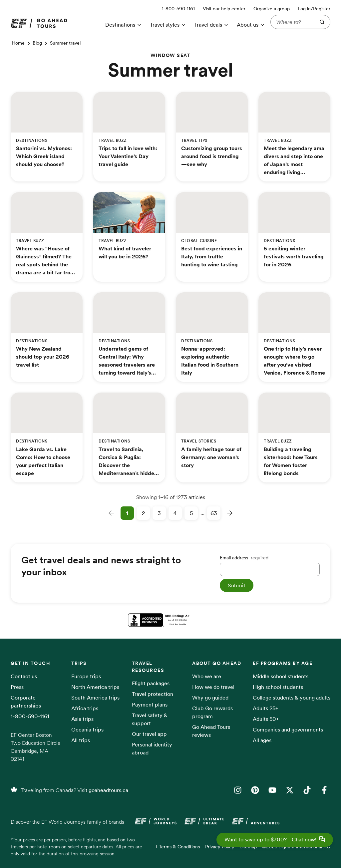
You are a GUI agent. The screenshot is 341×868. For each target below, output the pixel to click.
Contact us (24, 676)
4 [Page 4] (175, 513)
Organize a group (272, 9)
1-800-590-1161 (30, 716)
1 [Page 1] (127, 513)
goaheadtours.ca (108, 790)
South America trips (95, 698)
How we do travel (213, 687)
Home (18, 43)
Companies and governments (288, 729)
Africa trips (85, 708)
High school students (278, 687)
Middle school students (281, 676)
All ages (262, 740)
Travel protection (153, 694)
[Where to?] (292, 22)
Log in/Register (314, 9)
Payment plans (150, 705)
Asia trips (82, 719)
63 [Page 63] (214, 513)
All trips (81, 740)
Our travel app (149, 734)
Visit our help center (224, 9)
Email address (244, 558)
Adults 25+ (266, 708)
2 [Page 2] (143, 513)
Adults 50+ (266, 719)
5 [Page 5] (191, 513)
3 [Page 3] (159, 513)
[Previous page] (111, 513)
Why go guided (210, 698)
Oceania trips (87, 729)
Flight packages (151, 683)
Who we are (207, 676)
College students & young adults (292, 698)
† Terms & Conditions (178, 847)
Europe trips (86, 676)
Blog (37, 43)
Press (17, 687)
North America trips (95, 687)
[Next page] (230, 513)
